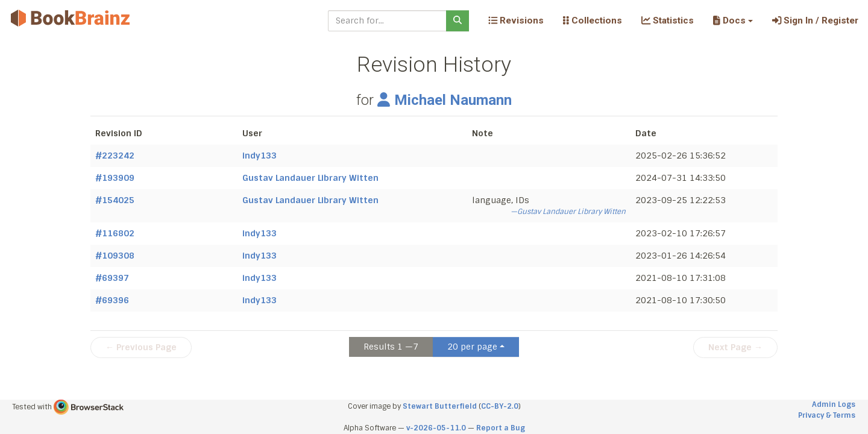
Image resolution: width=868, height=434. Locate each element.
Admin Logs (834, 404)
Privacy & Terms (827, 415)
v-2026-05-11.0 (436, 428)
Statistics (668, 20)
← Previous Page (141, 347)
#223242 (115, 156)
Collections (593, 20)
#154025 (115, 200)
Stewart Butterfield (440, 406)
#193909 (115, 178)
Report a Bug (501, 428)
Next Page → (735, 347)
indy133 (259, 156)
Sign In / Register (815, 20)
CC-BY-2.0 (500, 406)
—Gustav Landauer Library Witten (568, 212)
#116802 (115, 233)
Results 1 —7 (391, 347)
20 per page (472, 347)
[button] (733, 20)
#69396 (112, 300)
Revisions (516, 20)
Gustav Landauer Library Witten (310, 178)
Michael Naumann (445, 100)
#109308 (115, 256)
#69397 (112, 278)
